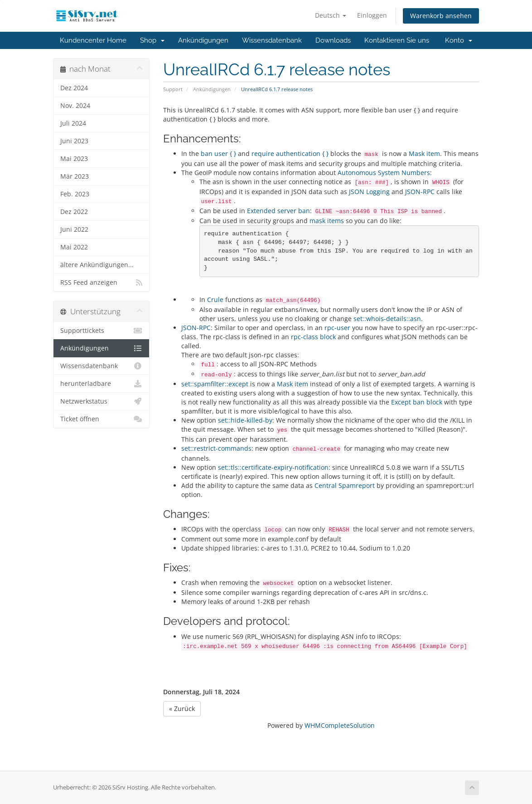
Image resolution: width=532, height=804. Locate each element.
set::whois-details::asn (387, 319)
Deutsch (331, 15)
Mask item (424, 153)
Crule (215, 300)
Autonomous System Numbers (384, 173)
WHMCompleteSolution (340, 725)
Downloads (333, 40)
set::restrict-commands (216, 448)
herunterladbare (101, 384)
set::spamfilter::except (215, 384)
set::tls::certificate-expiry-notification (273, 467)
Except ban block (417, 402)
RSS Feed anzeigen (101, 283)
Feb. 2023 (75, 194)
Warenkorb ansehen (441, 16)
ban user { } (218, 153)
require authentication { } (290, 153)
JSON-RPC (420, 192)
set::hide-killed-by (245, 420)
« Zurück (182, 709)
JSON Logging (369, 192)
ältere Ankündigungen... (97, 265)
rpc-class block (313, 337)
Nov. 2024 (75, 106)
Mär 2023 (75, 176)
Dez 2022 (74, 212)
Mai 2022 (74, 247)
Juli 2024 (73, 123)
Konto (459, 40)
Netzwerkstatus (101, 401)
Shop (152, 40)
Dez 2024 (74, 88)
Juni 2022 (74, 229)
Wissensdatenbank (272, 40)
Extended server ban (278, 211)
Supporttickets (101, 331)
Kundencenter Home (93, 40)
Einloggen (372, 15)
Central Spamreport (345, 485)
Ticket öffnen (101, 419)
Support (173, 89)
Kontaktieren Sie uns (397, 40)
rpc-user (337, 328)
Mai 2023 (74, 159)
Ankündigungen (203, 40)
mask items (327, 221)
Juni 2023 (74, 141)
